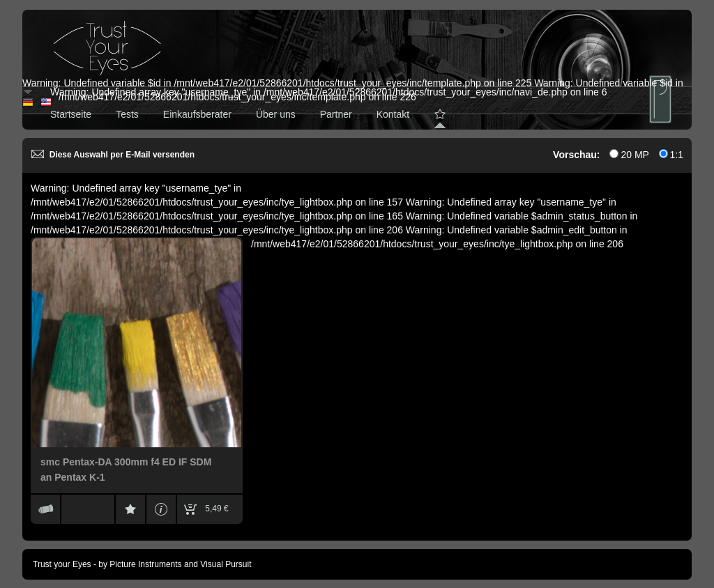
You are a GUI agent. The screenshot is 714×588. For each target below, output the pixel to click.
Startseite (71, 114)
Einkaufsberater (197, 114)
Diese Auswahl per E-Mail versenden (113, 155)
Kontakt (393, 114)
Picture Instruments (145, 564)
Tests (127, 114)
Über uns (276, 114)
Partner (336, 114)
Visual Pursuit (226, 564)
